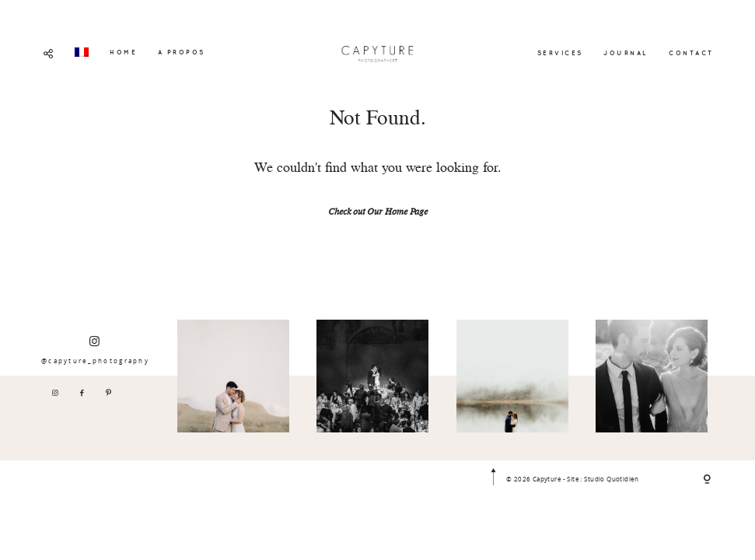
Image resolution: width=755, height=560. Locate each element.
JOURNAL (626, 53)
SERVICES (560, 53)
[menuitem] (82, 52)
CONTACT (691, 53)
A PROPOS (182, 52)
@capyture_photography (95, 350)
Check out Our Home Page (378, 213)
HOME (123, 52)
